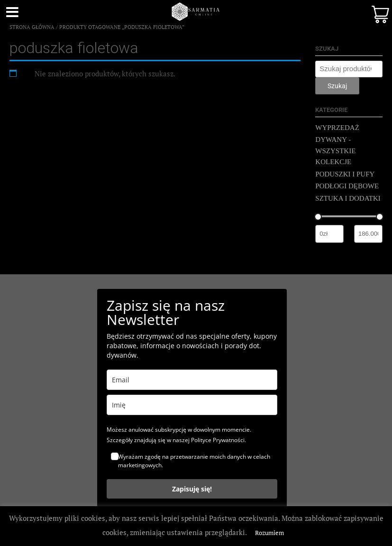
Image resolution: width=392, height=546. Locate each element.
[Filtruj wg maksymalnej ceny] (368, 234)
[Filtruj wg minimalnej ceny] (329, 234)
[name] (192, 405)
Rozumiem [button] (269, 533)
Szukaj (337, 86)
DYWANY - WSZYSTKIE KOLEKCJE (335, 151)
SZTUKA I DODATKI (348, 198)
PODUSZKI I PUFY (345, 174)
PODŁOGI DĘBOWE (347, 186)
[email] (192, 380)
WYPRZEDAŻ (337, 128)
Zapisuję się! (192, 489)
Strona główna (32, 27)
